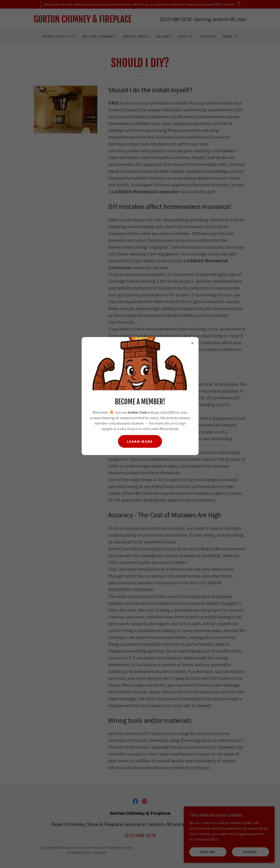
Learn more (140, 441)
